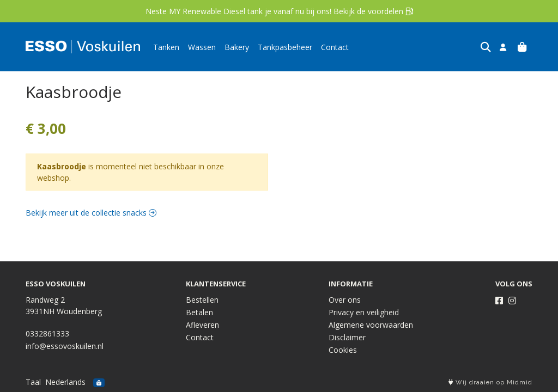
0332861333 (47, 333)
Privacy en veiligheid (364, 312)
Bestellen (202, 300)
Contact (335, 47)
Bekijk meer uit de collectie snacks (91, 213)
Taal (33, 382)
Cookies (343, 350)
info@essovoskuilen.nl (65, 346)
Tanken (166, 47)
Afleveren (202, 325)
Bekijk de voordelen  (373, 11)
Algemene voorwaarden (371, 325)
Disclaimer (347, 337)
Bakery (237, 47)
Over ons (345, 300)
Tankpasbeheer (285, 47)
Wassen (202, 47)
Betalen (199, 312)
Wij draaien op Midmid (490, 382)
